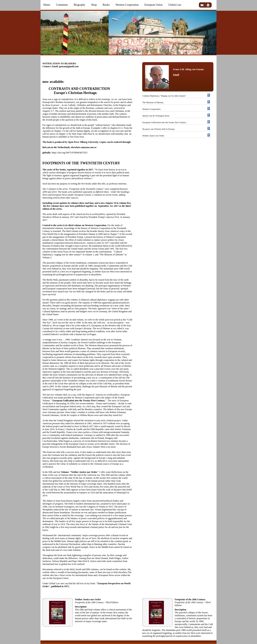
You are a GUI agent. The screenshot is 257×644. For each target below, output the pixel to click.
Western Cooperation (127, 5)
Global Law (175, 5)
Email (176, 75)
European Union (154, 5)
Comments (62, 5)
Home (47, 5)
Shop (94, 5)
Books (106, 5)
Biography (80, 5)
